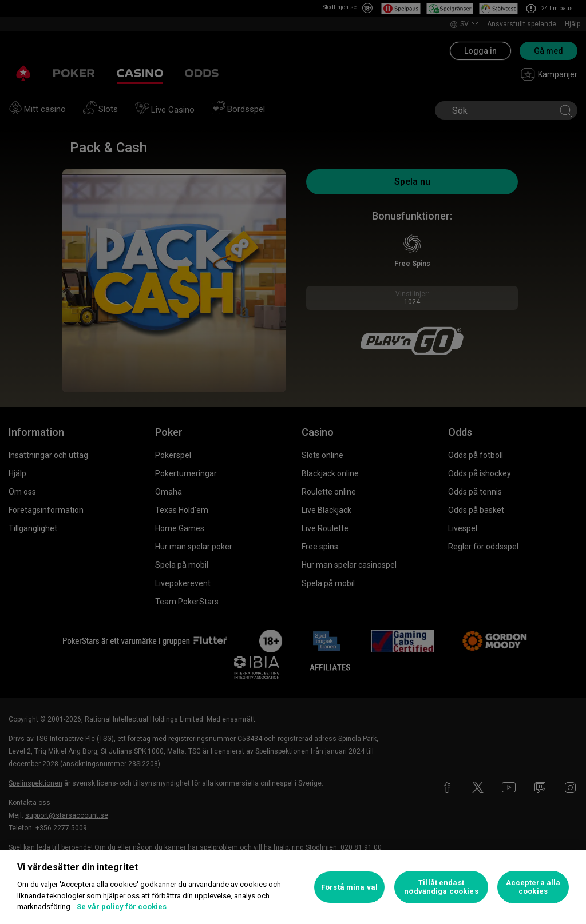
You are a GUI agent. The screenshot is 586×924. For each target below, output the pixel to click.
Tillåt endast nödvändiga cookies (441, 887)
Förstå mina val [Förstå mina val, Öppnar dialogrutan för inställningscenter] (349, 887)
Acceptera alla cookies (533, 887)
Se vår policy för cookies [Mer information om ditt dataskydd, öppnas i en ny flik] (122, 907)
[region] (293, 887)
